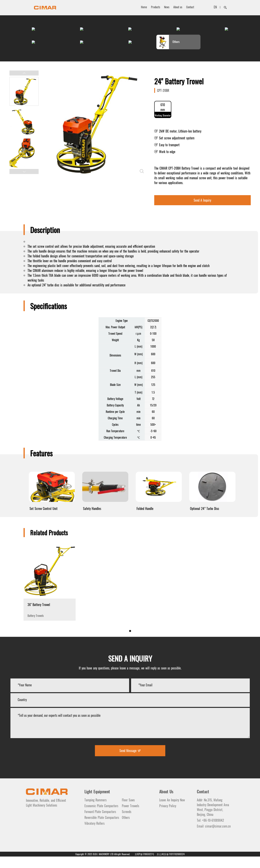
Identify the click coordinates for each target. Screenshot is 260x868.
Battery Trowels (50, 621)
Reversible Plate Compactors (102, 829)
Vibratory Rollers (95, 835)
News (167, 7)
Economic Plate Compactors (101, 817)
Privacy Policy (168, 817)
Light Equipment (97, 803)
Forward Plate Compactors (100, 823)
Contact (190, 7)
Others (126, 829)
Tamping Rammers (96, 811)
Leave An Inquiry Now (172, 811)
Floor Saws (128, 811)
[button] (24, 85)
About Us (166, 803)
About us (178, 7)
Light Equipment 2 (136, 803)
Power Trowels (131, 817)
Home (144, 7)
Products (156, 7)
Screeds (127, 823)
